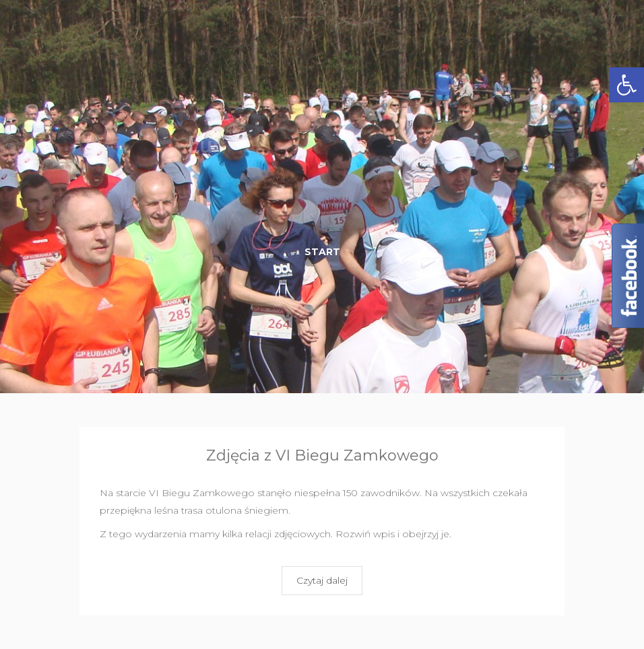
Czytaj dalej (322, 580)
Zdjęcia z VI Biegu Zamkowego (322, 455)
